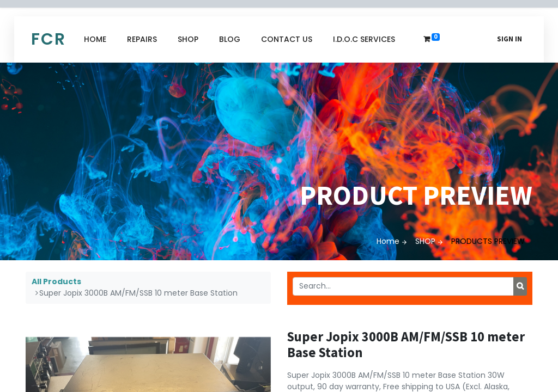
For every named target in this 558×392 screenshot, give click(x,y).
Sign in (510, 39)
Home (388, 241)
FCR (48, 39)
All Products (56, 281)
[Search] (520, 286)
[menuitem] (95, 39)
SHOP (425, 241)
